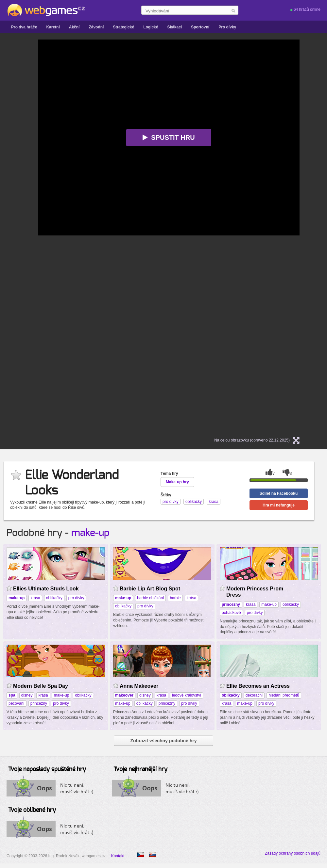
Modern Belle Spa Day (41, 686)
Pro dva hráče (24, 27)
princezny (39, 703)
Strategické (123, 27)
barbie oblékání (150, 598)
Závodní (96, 27)
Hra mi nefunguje (279, 505)
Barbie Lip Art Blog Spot (150, 589)
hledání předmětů (284, 695)
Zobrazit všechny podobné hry (163, 741)
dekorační (254, 695)
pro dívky (76, 598)
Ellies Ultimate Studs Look (46, 589)
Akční (74, 27)
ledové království (187, 695)
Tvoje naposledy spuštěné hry (47, 769)
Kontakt (118, 856)
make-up (90, 533)
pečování (17, 703)
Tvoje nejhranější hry (140, 769)
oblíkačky (54, 598)
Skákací (174, 27)
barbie (175, 598)
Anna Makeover (139, 686)
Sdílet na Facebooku (279, 493)
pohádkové (231, 613)
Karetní (53, 27)
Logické (151, 27)
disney (27, 695)
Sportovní (200, 27)
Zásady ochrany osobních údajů (293, 853)
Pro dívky (227, 27)
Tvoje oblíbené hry (32, 810)
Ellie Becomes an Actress (258, 686)
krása (35, 598)
